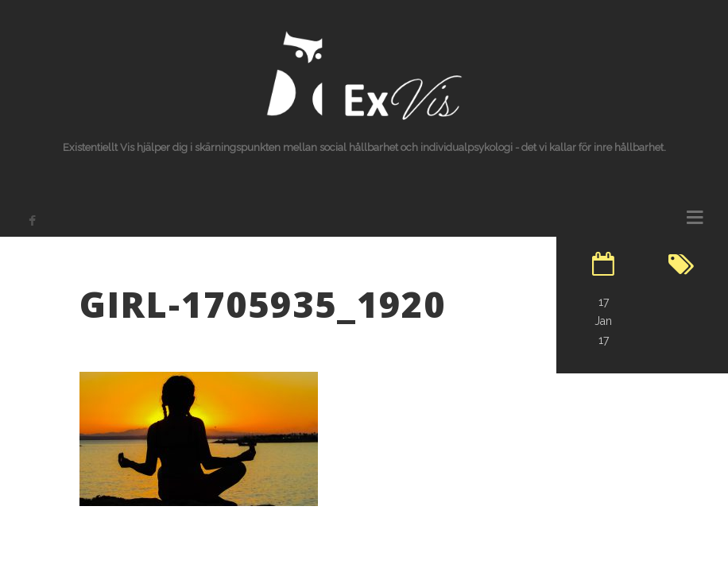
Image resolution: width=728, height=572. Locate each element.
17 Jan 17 (603, 321)
